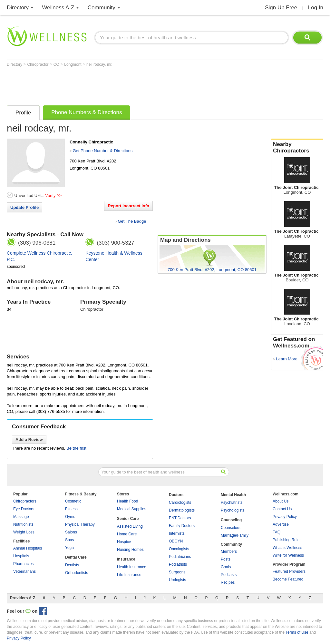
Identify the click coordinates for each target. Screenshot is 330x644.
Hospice (124, 542)
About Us (281, 501)
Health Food (127, 501)
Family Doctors (182, 526)
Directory (18, 8)
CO (57, 64)
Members (229, 551)
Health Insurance (132, 567)
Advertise (281, 524)
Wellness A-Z (58, 8)
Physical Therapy (80, 524)
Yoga (69, 548)
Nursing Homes (130, 550)
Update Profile (24, 207)
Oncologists (179, 549)
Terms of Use (297, 632)
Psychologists (233, 510)
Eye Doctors (24, 509)
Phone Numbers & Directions (87, 112)
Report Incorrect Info (128, 206)
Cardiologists (180, 503)
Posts (226, 559)
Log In (316, 8)
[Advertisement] (124, 84)
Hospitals (21, 556)
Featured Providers (289, 571)
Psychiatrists (232, 503)
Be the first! (77, 448)
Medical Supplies (132, 509)
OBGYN (176, 541)
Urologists (177, 580)
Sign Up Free (281, 8)
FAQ (277, 532)
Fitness (71, 509)
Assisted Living (130, 526)
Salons (71, 532)
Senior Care (128, 519)
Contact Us (282, 509)
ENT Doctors (180, 518)
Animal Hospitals (28, 548)
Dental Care (76, 557)
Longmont (73, 64)
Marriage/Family (235, 535)
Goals (226, 567)
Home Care (127, 534)
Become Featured (288, 579)
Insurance (126, 559)
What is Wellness (287, 548)
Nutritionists (23, 524)
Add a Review (29, 439)
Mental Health (233, 495)
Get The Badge (132, 221)
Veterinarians (24, 571)
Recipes (228, 582)
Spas (69, 540)
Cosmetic (73, 501)
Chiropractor (38, 64)
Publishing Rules (287, 540)
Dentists (72, 565)
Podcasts (229, 575)
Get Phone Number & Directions (102, 151)
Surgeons (177, 572)
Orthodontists (77, 573)
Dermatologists (182, 510)
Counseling (231, 520)
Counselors (231, 528)
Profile (23, 113)
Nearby (297, 148)
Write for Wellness (288, 555)
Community (102, 8)
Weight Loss (24, 532)
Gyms (70, 517)
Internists (177, 533)
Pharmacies (23, 564)
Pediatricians (180, 557)
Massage (21, 517)
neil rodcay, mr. (99, 64)
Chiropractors (25, 501)
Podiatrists (178, 564)
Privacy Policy (285, 517)
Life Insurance (129, 575)
